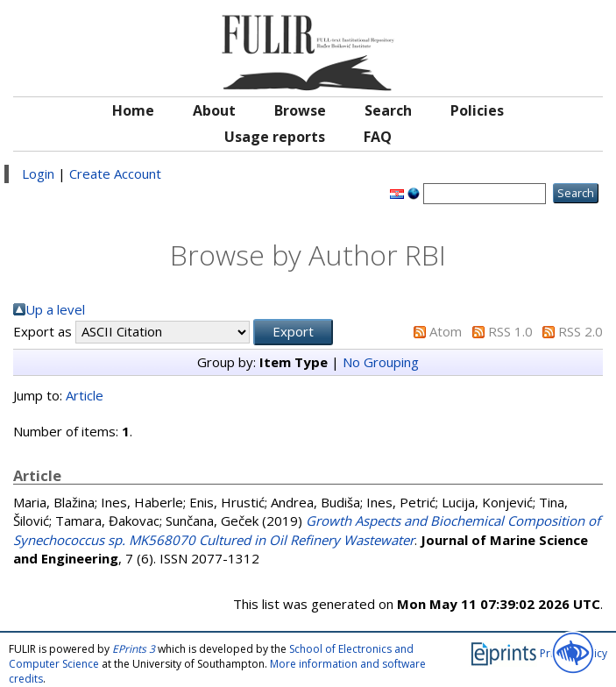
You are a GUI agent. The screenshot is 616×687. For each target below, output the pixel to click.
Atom (446, 331)
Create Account (115, 174)
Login (38, 174)
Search (388, 110)
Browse (300, 110)
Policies (477, 110)
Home (133, 110)
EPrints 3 (134, 649)
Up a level (55, 309)
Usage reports (275, 137)
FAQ (378, 137)
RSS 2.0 (581, 331)
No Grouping (381, 362)
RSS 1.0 (510, 331)
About (214, 110)
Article (85, 395)
